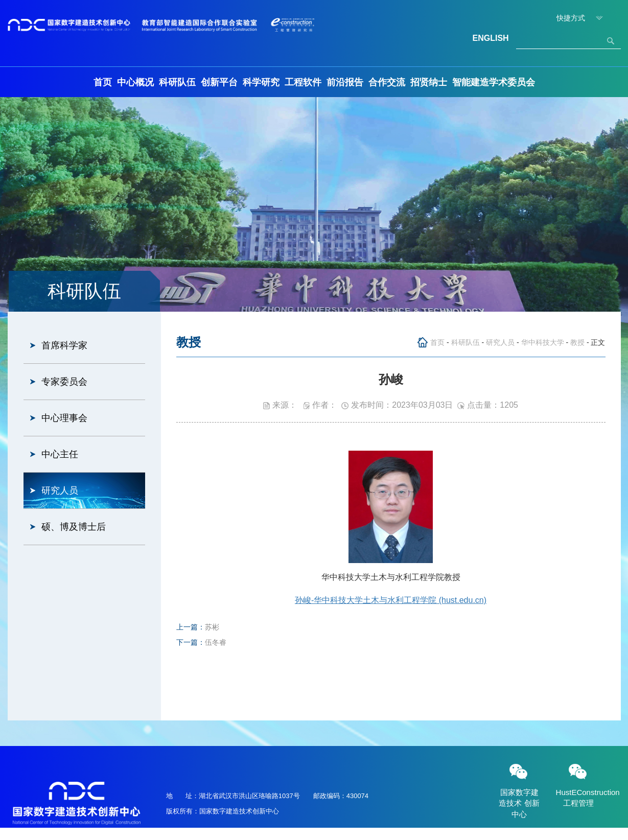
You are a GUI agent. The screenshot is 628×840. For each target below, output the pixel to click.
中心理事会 (64, 418)
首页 (103, 82)
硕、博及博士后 (74, 527)
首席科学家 (64, 345)
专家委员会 (64, 382)
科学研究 (261, 82)
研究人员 (60, 491)
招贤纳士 (429, 82)
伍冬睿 (216, 642)
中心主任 (60, 454)
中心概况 (135, 82)
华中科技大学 (543, 342)
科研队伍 (177, 82)
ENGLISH (491, 38)
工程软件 (303, 82)
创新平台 (219, 82)
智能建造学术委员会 (494, 82)
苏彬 (212, 627)
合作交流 (387, 82)
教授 (577, 342)
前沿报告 (345, 82)
